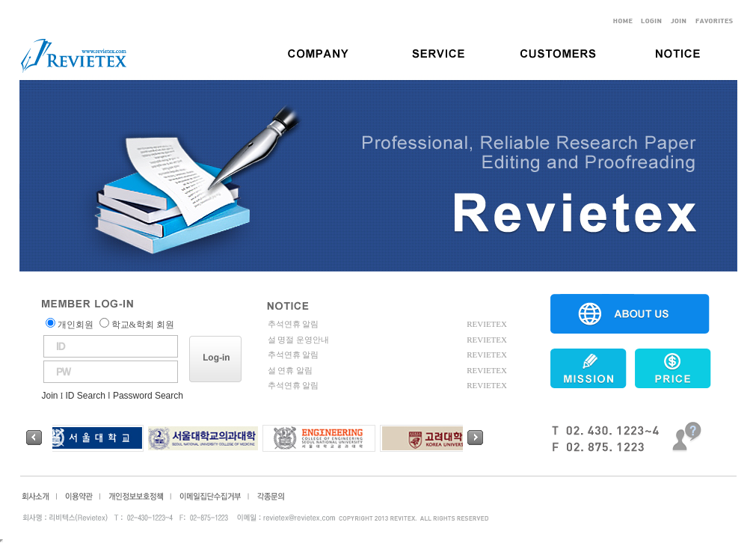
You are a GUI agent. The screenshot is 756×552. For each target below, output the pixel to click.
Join (50, 396)
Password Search (148, 396)
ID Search (86, 396)
